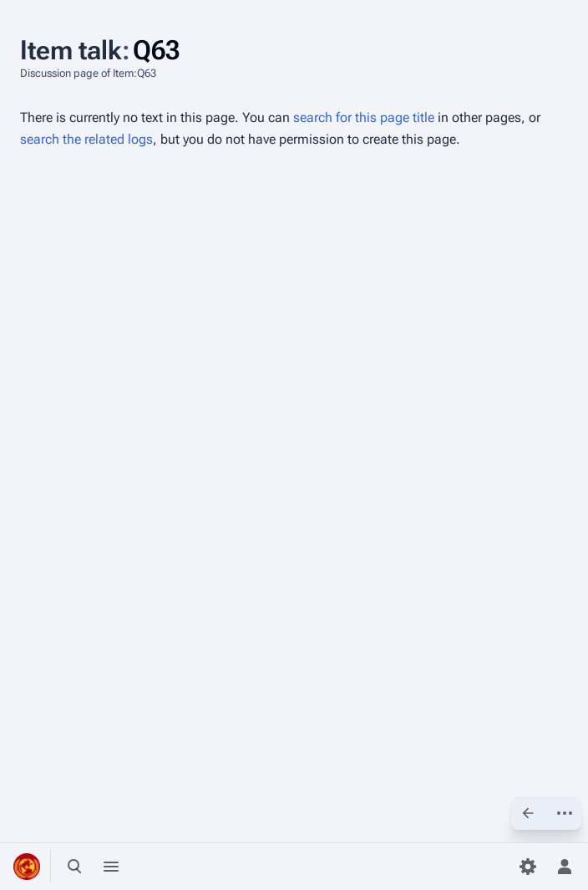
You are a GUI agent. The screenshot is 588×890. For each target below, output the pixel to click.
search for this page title (364, 117)
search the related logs (86, 139)
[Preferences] (528, 867)
